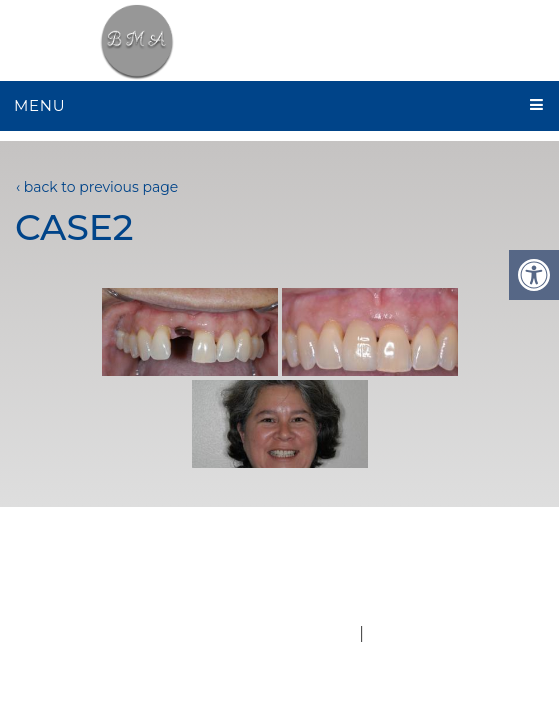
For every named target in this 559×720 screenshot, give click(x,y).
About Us (162, 557)
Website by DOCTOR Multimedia (224, 633)
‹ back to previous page (97, 187)
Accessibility (416, 633)
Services (227, 580)
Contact (332, 580)
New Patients (293, 557)
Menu (39, 105)
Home (67, 557)
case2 (74, 227)
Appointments (449, 557)
